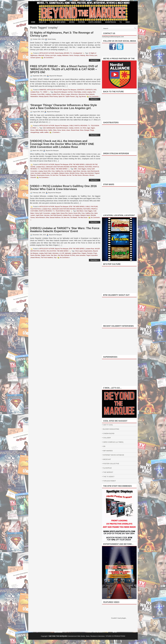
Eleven (33, 130)
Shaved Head (75, 130)
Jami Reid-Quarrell (56, 215)
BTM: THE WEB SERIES (58, 22)
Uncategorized (78, 53)
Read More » (95, 60)
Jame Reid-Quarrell (93, 171)
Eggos (93, 128)
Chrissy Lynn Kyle (50, 55)
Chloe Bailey (77, 92)
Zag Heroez (82, 97)
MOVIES (72, 22)
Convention (34, 171)
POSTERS (81, 22)
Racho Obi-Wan (35, 255)
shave (68, 130)
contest (84, 92)
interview (84, 171)
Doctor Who (47, 171)
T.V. (121, 22)
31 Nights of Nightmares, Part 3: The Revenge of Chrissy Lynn (62, 34)
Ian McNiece (68, 171)
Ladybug (48, 94)
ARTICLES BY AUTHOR (47, 53)
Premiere (90, 253)
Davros (71, 213)
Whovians (85, 175)
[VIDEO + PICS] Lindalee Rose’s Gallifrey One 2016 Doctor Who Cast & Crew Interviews (63, 188)
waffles (47, 132)
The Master (63, 175)
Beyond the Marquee (60, 92)
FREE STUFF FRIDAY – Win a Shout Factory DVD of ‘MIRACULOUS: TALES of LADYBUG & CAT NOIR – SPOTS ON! (64, 69)
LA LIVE (62, 253)
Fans (53, 171)
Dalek (58, 213)
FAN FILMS (94, 207)
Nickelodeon (34, 97)
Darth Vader (48, 253)
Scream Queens (35, 58)
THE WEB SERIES (62, 169)
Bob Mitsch (80, 211)
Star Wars (54, 255)
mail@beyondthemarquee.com (113, 37)
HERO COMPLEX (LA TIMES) (113, 442)
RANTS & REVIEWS (95, 22)
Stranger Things (89, 130)
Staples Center (46, 255)
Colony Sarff (91, 169)
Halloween (65, 55)
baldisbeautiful (51, 128)
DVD (95, 90)
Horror (71, 55)
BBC (76, 169)
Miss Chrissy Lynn (92, 55)
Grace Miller (41, 94)
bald (44, 128)
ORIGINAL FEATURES (85, 167)
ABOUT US (42, 22)
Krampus (77, 55)
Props (95, 253)
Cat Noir (70, 92)
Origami (84, 253)
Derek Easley (59, 53)
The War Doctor (77, 175)
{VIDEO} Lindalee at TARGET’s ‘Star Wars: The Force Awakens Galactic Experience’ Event (65, 230)
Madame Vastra (64, 173)
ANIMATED (43, 90)
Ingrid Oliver (76, 171)
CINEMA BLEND (109, 433)
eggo (89, 128)
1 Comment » (56, 132)
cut (81, 128)
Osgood (97, 173)
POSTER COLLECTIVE (111, 464)
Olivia (55, 130)
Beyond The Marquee (69, 90)
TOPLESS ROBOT (110, 481)
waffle (42, 132)
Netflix (50, 130)
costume (77, 128)
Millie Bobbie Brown (41, 130)
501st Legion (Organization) (84, 251)
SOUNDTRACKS (110, 22)
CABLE (71, 126)
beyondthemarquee (62, 128)
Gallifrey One (59, 171)
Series (64, 130)
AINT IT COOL (108, 425)
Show (82, 130)
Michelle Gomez (75, 173)
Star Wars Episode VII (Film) (67, 255)
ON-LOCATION (51, 251)
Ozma (59, 130)
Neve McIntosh (89, 173)
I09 (104, 446)
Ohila (47, 218)
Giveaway (33, 94)
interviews (55, 253)
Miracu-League (66, 94)
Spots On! (62, 97)
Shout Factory (53, 97)
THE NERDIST (108, 472)
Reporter (33, 175)
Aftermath (41, 55)
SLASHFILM (107, 468)
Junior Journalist (35, 173)
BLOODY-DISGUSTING (111, 429)
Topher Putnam (70, 97)
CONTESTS (81, 90)
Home (33, 22)
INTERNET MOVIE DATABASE (114, 455)
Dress (84, 128)
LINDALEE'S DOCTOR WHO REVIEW (57, 167)
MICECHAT (107, 459)
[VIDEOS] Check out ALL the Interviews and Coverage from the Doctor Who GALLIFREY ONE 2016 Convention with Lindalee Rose (62, 144)
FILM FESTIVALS (36, 209)
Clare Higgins (82, 169)
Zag (77, 97)
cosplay (59, 55)
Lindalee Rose (35, 92)
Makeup (83, 55)
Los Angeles (55, 173)
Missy (82, 173)
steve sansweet (81, 255)
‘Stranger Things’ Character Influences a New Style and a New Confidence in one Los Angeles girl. (63, 107)
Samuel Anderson (55, 218)
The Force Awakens (47, 258)
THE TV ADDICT (109, 477)
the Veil (69, 175)
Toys (55, 258)
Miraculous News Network (87, 94)
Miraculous (74, 94)
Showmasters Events (43, 175)
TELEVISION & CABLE (48, 169)
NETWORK (74, 167)
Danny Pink (64, 213)
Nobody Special (44, 97)
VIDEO (128, 22)
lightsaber (68, 253)
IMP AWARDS (108, 451)
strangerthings (35, 132)
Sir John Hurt (54, 175)
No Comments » (49, 58)
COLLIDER (107, 438)
